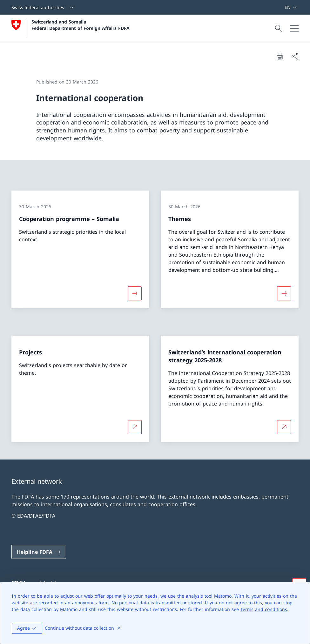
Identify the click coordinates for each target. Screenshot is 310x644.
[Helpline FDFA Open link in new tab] (39, 552)
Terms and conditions (264, 609)
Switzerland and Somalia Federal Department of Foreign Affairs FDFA (81, 25)
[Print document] (280, 56)
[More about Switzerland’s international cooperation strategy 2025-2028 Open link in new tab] (284, 427)
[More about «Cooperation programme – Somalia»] (135, 293)
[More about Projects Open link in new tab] (135, 427)
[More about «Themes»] (284, 293)
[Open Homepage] (71, 29)
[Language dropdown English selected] (291, 7)
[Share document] (295, 56)
